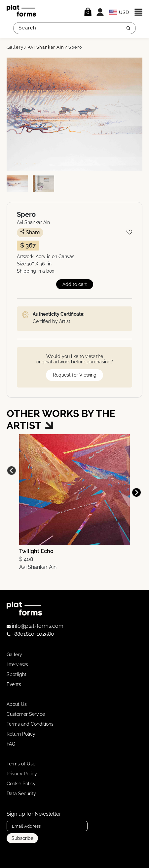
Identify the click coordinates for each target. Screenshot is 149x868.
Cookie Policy (21, 784)
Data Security (21, 794)
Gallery (15, 47)
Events (14, 684)
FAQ (11, 744)
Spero (75, 47)
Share (30, 232)
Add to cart (75, 284)
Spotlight (17, 674)
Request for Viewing (75, 375)
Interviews (17, 664)
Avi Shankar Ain (46, 47)
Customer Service (26, 714)
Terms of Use (21, 764)
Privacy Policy (22, 774)
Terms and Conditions (30, 724)
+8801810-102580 (30, 634)
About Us (17, 704)
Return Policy (21, 734)
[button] (136, 492)
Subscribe (22, 838)
